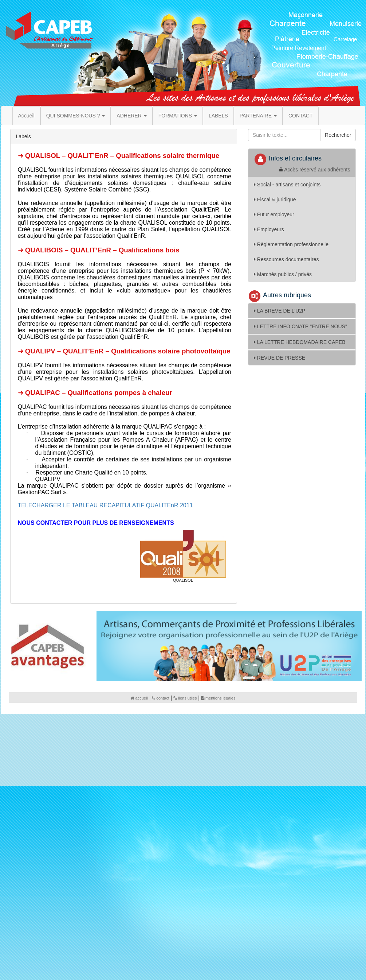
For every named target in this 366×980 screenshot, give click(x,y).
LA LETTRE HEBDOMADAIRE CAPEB (300, 342)
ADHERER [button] (131, 116)
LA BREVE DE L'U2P (280, 311)
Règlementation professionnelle (291, 244)
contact (160, 698)
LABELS (218, 116)
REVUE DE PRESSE (280, 358)
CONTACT (301, 116)
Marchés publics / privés (283, 274)
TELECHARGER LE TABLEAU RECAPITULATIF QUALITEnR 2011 (105, 505)
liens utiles (185, 698)
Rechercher (338, 135)
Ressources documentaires (286, 259)
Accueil (26, 116)
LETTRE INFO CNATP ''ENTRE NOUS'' (300, 326)
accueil (139, 698)
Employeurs (269, 229)
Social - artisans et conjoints (287, 185)
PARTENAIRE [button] (258, 116)
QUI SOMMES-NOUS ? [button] (76, 116)
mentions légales (218, 698)
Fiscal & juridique (275, 200)
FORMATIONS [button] (178, 116)
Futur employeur (274, 214)
